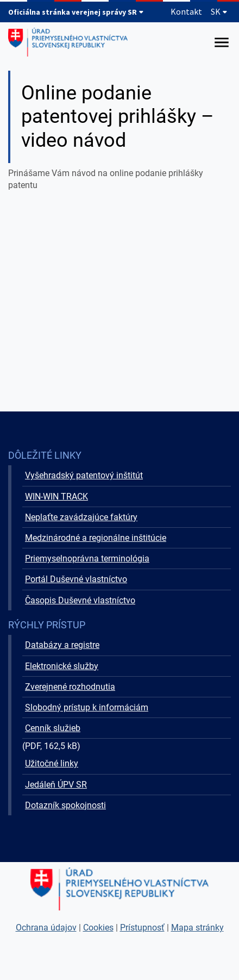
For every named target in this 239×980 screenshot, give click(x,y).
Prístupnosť (142, 928)
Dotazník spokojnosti (65, 805)
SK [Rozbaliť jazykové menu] (219, 11)
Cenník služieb (53, 728)
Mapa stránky (197, 928)
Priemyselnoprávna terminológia (87, 558)
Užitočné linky (52, 763)
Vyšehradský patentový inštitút (84, 475)
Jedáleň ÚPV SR (56, 785)
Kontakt (186, 11)
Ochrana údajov (46, 928)
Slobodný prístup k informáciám (87, 707)
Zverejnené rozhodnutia (70, 687)
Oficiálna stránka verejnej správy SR (76, 12)
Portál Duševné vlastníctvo (76, 579)
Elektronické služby (62, 666)
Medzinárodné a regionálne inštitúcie (96, 538)
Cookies (98, 928)
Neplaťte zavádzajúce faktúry (81, 517)
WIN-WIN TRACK (56, 497)
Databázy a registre (62, 645)
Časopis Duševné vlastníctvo (80, 600)
